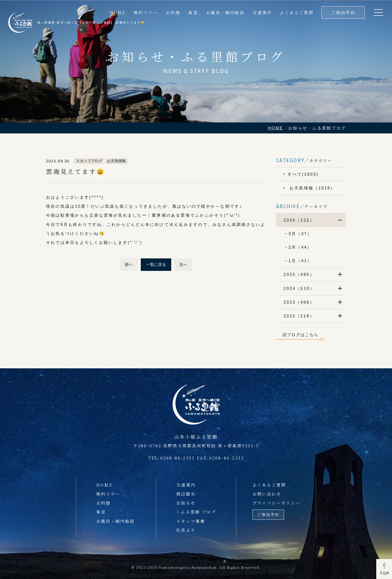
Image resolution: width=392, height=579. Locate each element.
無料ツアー (146, 12)
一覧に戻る (156, 264)
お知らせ (186, 503)
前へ (129, 264)
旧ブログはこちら (300, 335)
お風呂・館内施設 (225, 12)
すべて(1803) (303, 174)
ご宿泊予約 (343, 12)
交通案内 (262, 12)
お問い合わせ (267, 494)
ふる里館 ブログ (198, 512)
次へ (183, 264)
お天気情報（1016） (311, 188)
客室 (193, 12)
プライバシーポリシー (276, 503)
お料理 (173, 12)
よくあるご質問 (297, 12)
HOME (104, 485)
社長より (186, 530)
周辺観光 (186, 494)
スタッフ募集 (191, 521)
